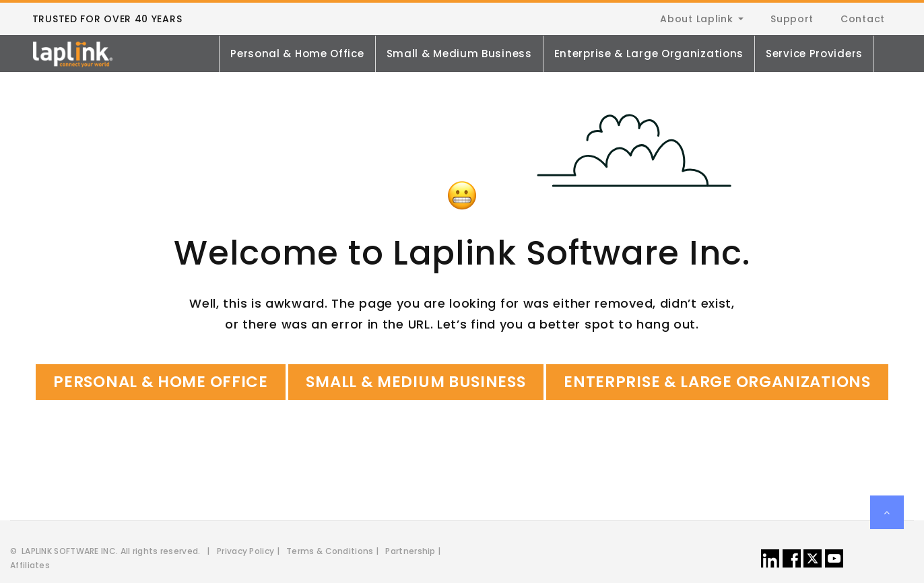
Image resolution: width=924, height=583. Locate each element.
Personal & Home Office (297, 54)
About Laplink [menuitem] (696, 19)
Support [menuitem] (792, 19)
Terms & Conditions (330, 551)
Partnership (410, 551)
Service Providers (814, 54)
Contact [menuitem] (863, 19)
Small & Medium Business (459, 54)
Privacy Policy (245, 551)
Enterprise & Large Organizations (649, 54)
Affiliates (30, 565)
